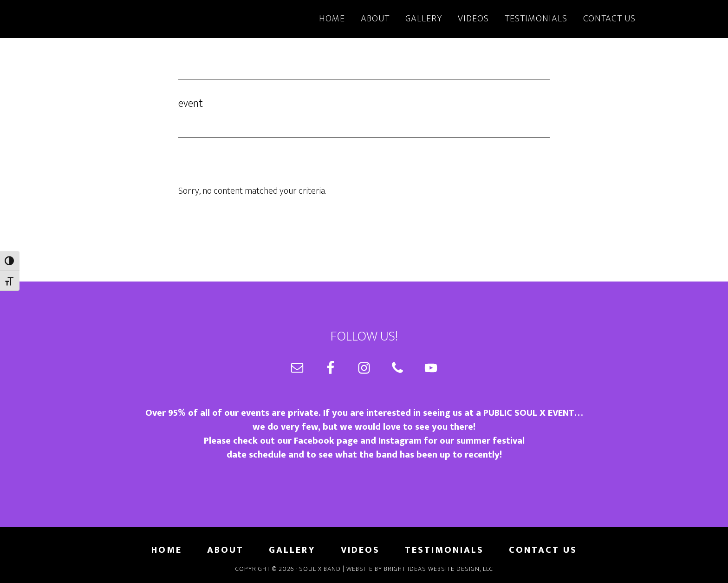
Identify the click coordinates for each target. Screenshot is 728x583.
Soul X (169, 18)
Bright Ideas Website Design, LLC (439, 569)
